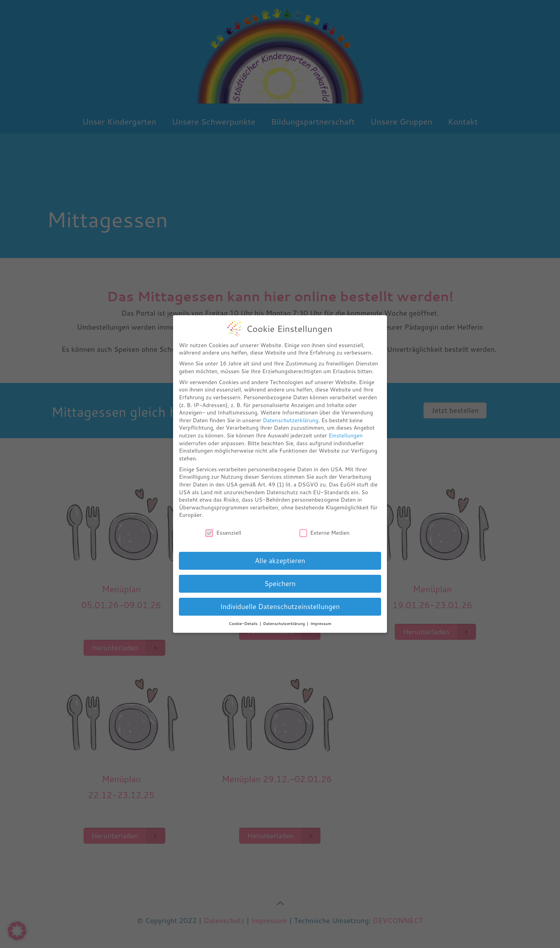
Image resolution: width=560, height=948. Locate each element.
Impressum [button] (321, 623)
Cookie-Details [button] (244, 623)
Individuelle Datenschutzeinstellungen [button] (280, 607)
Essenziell (223, 533)
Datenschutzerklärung (291, 420)
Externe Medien (325, 533)
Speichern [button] (280, 584)
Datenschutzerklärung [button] (285, 623)
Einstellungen (346, 435)
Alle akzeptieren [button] (280, 561)
